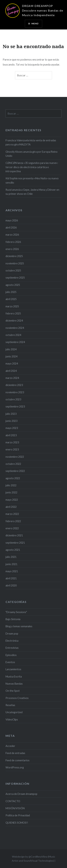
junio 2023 (11, 421)
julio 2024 (11, 349)
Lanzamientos (13, 669)
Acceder (10, 746)
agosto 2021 (13, 550)
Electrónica (12, 641)
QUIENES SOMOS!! (17, 823)
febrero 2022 (13, 521)
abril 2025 (11, 299)
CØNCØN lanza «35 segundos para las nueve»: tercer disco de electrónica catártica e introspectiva (32, 167)
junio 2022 (11, 492)
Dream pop (12, 634)
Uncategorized (14, 712)
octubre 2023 (13, 399)
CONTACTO (13, 801)
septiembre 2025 (15, 278)
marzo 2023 (12, 442)
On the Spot (13, 691)
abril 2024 (11, 371)
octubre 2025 (13, 270)
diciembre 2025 (14, 256)
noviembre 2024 (15, 328)
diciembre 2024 (14, 321)
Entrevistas (12, 648)
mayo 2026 (12, 220)
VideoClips (12, 719)
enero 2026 (12, 249)
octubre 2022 (13, 464)
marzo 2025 (12, 306)
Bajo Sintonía (13, 619)
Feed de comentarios (18, 760)
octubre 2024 (13, 335)
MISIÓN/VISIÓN (15, 808)
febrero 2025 (13, 313)
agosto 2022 (13, 478)
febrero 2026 (13, 242)
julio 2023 (11, 414)
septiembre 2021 (15, 543)
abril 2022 (11, 507)
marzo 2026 (12, 235)
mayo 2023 (12, 428)
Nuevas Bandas (14, 684)
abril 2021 (11, 578)
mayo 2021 (12, 571)
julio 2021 (11, 557)
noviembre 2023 (15, 392)
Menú (35, 24)
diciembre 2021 (14, 535)
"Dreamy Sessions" (16, 612)
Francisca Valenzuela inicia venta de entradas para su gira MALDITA (31, 142)
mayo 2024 (12, 364)
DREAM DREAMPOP (38, 6)
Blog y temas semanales (19, 626)
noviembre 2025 (15, 263)
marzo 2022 (12, 514)
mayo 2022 (12, 500)
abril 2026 (11, 228)
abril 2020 (11, 585)
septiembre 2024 (15, 342)
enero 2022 (12, 528)
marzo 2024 (12, 378)
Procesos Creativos (17, 698)
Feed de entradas (15, 753)
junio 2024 (11, 356)
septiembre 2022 (15, 471)
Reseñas (10, 705)
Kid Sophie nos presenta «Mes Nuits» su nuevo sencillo (32, 180)
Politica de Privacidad (18, 815)
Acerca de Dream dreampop (21, 794)
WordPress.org (15, 767)
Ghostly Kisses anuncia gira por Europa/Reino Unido (32, 154)
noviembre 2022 (15, 457)
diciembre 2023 (14, 385)
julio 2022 (11, 485)
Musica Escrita (14, 677)
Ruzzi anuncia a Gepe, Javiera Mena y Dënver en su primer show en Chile (32, 192)
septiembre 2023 (15, 406)
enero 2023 (12, 449)
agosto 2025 (13, 285)
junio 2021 (11, 564)
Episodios (11, 655)
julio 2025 (11, 292)
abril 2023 (11, 435)
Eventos (10, 662)
